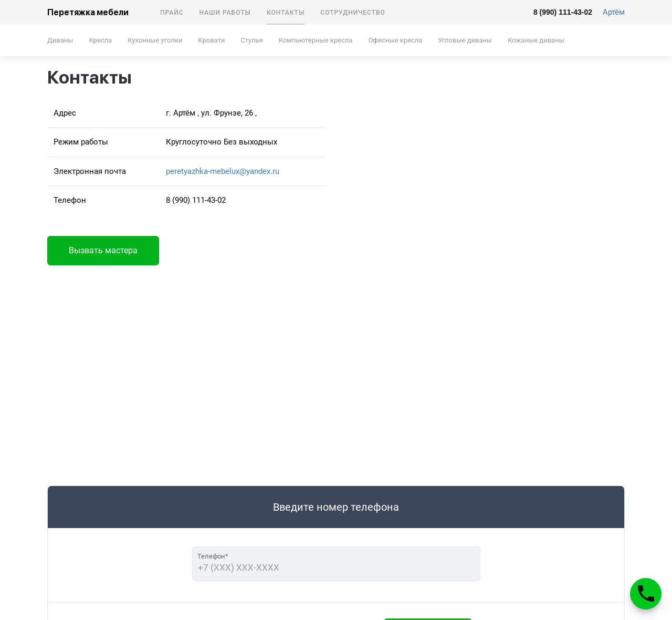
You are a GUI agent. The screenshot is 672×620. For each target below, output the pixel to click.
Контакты (286, 13)
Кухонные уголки (155, 40)
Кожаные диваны (536, 40)
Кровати (211, 40)
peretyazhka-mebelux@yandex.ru (223, 171)
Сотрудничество (353, 13)
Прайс (172, 13)
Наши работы (225, 13)
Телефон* (213, 556)
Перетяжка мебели (88, 12)
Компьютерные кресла (316, 40)
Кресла (100, 40)
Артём (614, 12)
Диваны (60, 40)
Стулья (251, 40)
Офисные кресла (395, 40)
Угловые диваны (465, 40)
